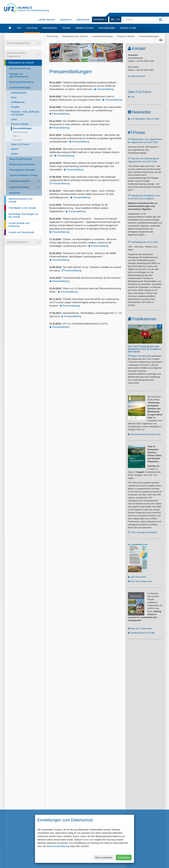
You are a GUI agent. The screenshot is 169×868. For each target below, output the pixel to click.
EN (118, 19)
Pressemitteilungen (22, 128)
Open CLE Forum (20, 144)
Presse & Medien (20, 124)
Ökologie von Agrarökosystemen (19, 75)
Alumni (14, 149)
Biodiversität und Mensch (22, 164)
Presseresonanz (20, 132)
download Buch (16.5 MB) (143, 633)
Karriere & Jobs (128, 28)
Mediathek (15, 193)
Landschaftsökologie (20, 88)
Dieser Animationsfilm (141, 356)
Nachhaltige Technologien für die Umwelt (23, 215)
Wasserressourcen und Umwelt (20, 200)
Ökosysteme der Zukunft (21, 63)
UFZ (19, 28)
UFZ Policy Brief (138, 577)
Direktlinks (100, 19)
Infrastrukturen (50, 28)
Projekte (15, 107)
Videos (16, 136)
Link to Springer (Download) (144, 532)
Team (14, 97)
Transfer (67, 28)
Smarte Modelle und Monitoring (19, 225)
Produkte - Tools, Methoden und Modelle (25, 113)
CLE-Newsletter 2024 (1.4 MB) (145, 119)
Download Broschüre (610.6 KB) (146, 434)
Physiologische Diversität (22, 170)
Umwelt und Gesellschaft (21, 232)
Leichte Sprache (47, 20)
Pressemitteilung (105, 89)
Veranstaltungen (107, 28)
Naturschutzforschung (21, 159)
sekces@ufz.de (138, 76)
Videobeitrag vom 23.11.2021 (144, 242)
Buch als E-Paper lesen (141, 581)
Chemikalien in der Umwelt (22, 208)
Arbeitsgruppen (19, 93)
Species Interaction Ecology (24, 175)
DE (112, 19)
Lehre (14, 119)
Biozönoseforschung (20, 68)
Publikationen (18, 102)
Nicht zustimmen (103, 858)
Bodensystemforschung (21, 82)
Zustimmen (124, 858)
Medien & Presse (85, 28)
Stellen (14, 154)
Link (132, 97)
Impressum (66, 20)
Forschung (32, 28)
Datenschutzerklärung (58, 846)
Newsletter (18, 140)
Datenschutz (83, 20)
